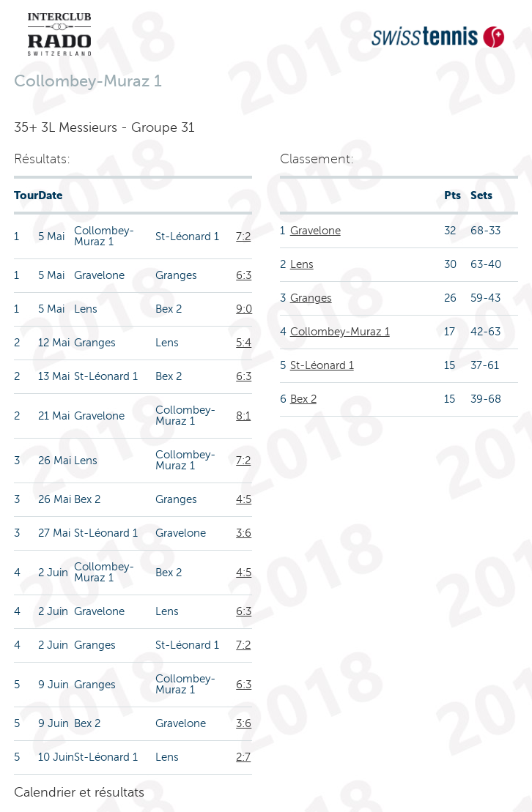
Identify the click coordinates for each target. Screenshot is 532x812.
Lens (302, 264)
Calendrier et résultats (79, 792)
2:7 (243, 757)
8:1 (243, 416)
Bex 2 (303, 399)
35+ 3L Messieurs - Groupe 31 (104, 127)
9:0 (244, 309)
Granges (311, 298)
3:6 (244, 533)
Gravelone (315, 231)
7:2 (243, 236)
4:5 (244, 499)
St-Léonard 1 (322, 365)
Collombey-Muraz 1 (340, 332)
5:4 (244, 343)
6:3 (244, 275)
